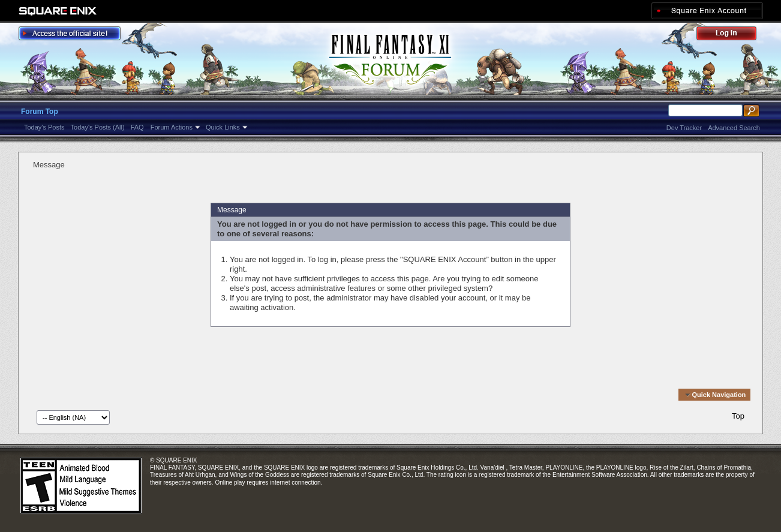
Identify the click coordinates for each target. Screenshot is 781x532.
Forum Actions (172, 127)
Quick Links (223, 127)
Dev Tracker (684, 128)
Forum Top (40, 112)
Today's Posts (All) (98, 127)
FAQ (137, 127)
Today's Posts (44, 127)
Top (738, 416)
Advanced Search (734, 128)
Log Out (732, 35)
